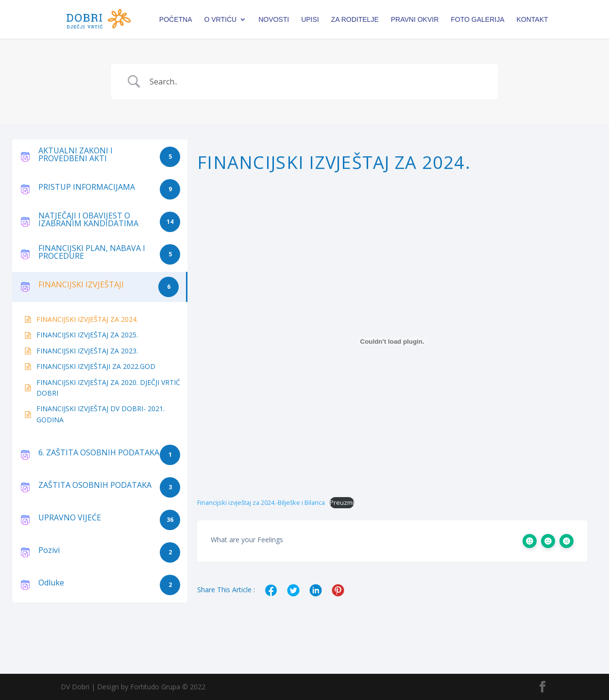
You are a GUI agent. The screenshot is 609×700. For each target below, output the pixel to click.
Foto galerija (477, 20)
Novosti (274, 20)
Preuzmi (342, 502)
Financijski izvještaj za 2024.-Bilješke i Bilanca (261, 502)
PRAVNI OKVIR (415, 20)
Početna (176, 20)
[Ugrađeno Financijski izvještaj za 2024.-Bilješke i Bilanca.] (392, 341)
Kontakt (533, 20)
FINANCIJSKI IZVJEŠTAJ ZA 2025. (87, 335)
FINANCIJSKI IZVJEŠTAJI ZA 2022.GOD (96, 366)
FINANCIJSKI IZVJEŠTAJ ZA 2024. (87, 319)
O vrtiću (220, 20)
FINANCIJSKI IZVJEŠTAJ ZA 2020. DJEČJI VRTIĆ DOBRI (108, 388)
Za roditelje (355, 20)
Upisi (310, 20)
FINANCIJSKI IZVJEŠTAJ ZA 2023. (87, 351)
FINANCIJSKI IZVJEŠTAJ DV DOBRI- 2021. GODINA (101, 414)
